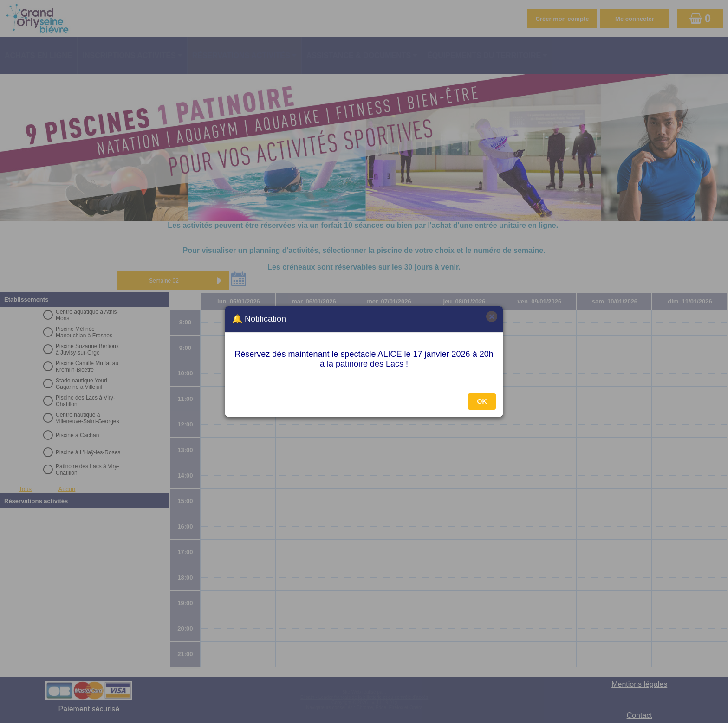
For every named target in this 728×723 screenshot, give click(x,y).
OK (482, 401)
